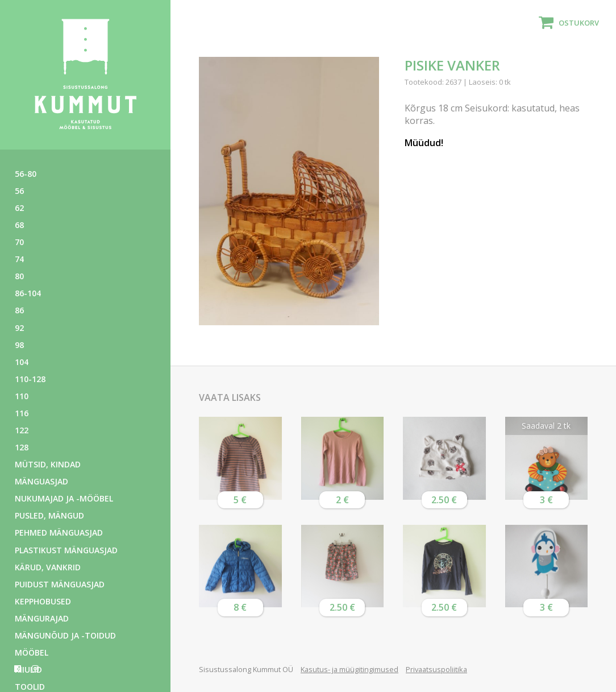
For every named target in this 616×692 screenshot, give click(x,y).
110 (22, 396)
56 (19, 191)
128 (22, 447)
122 (22, 430)
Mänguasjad (41, 481)
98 (19, 345)
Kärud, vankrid (48, 567)
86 (19, 310)
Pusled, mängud (49, 515)
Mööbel (32, 652)
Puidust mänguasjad (60, 584)
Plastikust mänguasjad (66, 550)
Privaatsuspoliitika (436, 669)
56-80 (26, 174)
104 (22, 362)
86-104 (28, 293)
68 (19, 225)
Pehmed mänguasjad (59, 533)
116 (22, 413)
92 (19, 328)
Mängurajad (42, 618)
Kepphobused (43, 601)
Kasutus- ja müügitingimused (349, 669)
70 (19, 242)
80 (19, 276)
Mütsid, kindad (48, 464)
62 (19, 208)
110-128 (30, 379)
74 (19, 259)
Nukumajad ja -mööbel (64, 498)
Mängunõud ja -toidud (65, 635)
